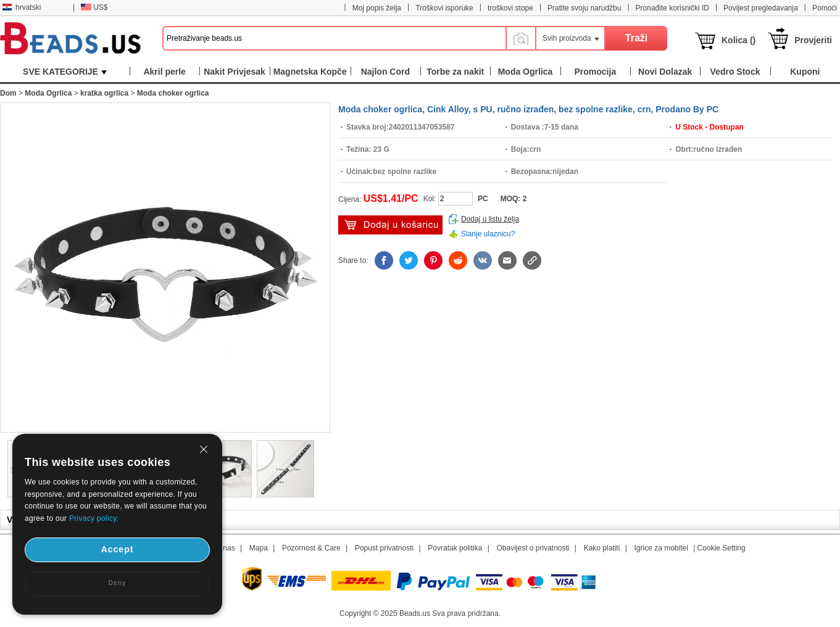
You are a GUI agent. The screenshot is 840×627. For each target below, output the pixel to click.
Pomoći (825, 8)
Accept (118, 549)
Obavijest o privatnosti (533, 548)
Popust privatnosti (384, 548)
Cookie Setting (721, 548)
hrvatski (22, 7)
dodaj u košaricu (390, 225)
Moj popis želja (377, 8)
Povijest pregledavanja (761, 8)
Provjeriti (813, 40)
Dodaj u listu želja (490, 219)
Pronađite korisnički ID (672, 8)
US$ (94, 7)
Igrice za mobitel (661, 548)
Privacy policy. (94, 518)
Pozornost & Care (311, 548)
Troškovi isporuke (444, 8)
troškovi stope (510, 8)
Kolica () (738, 40)
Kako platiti (602, 548)
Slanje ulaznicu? (488, 234)
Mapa (259, 548)
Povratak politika (455, 548)
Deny (117, 583)
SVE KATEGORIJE (65, 72)
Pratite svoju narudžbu (584, 8)
